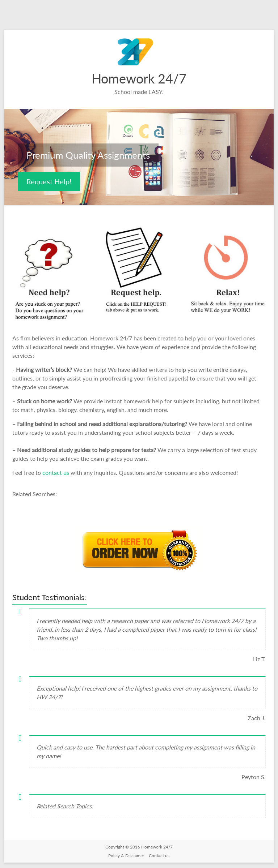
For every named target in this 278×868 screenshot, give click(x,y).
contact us (56, 472)
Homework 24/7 (139, 78)
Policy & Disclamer (127, 856)
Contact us (159, 856)
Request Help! (49, 181)
